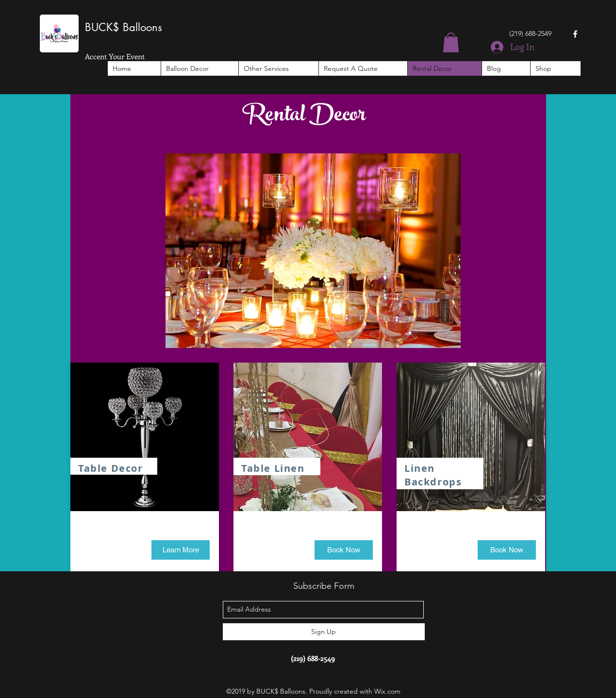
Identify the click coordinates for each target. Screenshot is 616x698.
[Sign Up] (324, 632)
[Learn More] (181, 550)
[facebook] (575, 34)
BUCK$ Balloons (124, 27)
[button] (451, 42)
